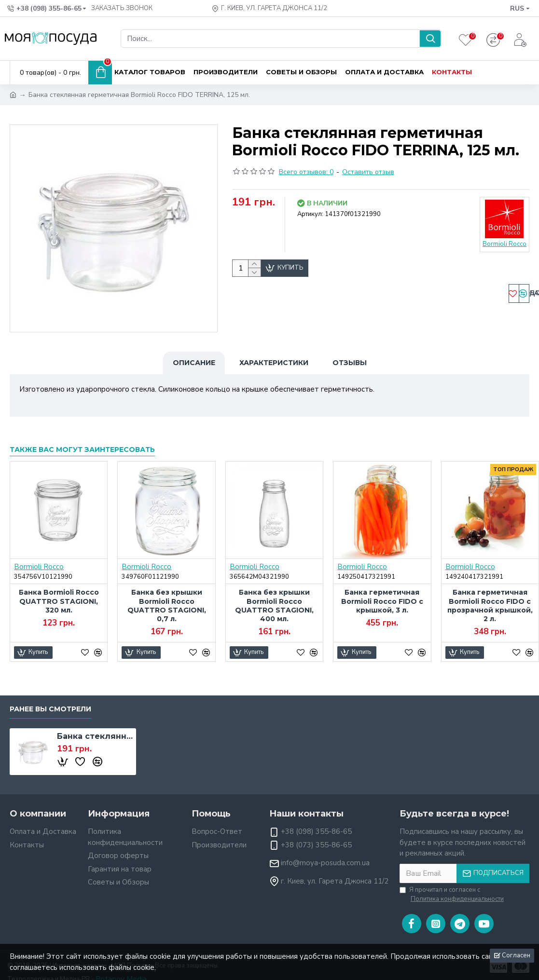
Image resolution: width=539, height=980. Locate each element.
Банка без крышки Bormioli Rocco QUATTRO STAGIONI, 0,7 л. (167, 594)
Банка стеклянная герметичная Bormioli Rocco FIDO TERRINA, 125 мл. (95, 724)
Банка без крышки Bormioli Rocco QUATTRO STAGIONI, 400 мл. (274, 594)
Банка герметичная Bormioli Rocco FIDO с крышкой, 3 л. (382, 589)
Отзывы (350, 363)
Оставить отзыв (368, 172)
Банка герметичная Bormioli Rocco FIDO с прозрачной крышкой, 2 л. (490, 594)
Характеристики (274, 363)
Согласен (516, 955)
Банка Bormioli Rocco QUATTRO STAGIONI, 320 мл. (59, 589)
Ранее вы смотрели (50, 697)
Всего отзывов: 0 (306, 172)
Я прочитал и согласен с (452, 883)
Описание (194, 363)
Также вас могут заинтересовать (82, 438)
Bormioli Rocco (39, 555)
